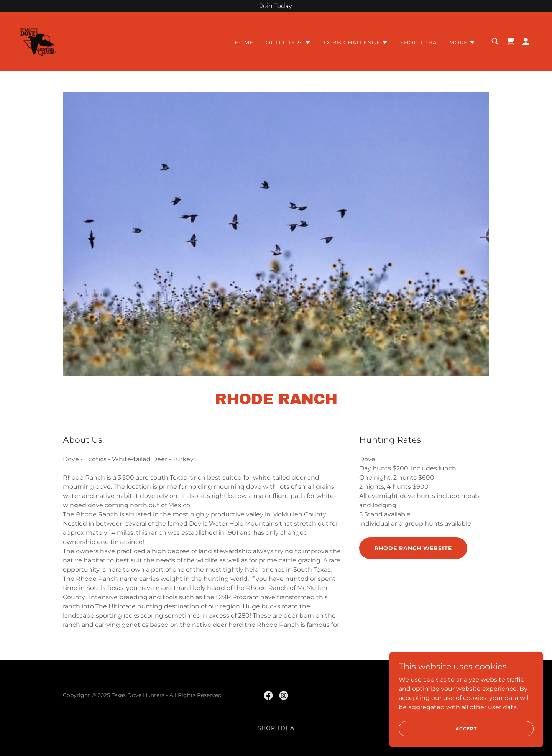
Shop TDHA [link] (419, 43)
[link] (38, 41)
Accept (466, 729)
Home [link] (244, 43)
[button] (288, 43)
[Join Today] (276, 6)
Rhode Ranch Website (413, 548)
